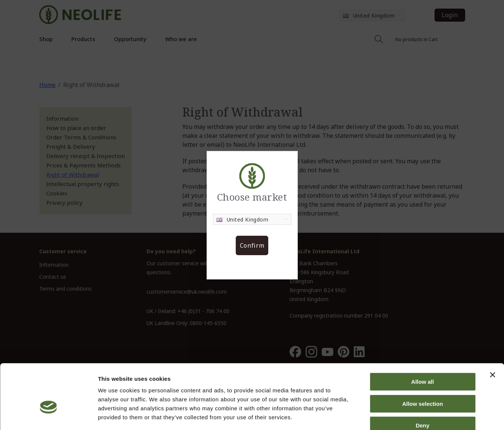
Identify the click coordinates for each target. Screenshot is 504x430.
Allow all (423, 339)
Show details (392, 415)
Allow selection (422, 361)
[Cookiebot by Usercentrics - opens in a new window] (48, 415)
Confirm (252, 245)
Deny (423, 382)
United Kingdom (242, 219)
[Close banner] (492, 332)
